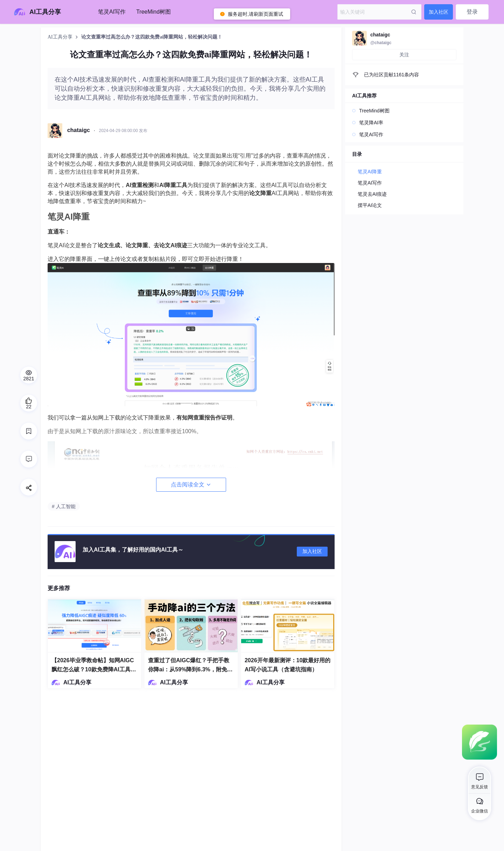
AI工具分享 (61, 37)
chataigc (380, 35)
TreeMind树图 (153, 12)
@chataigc (381, 43)
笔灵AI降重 (370, 172)
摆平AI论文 (370, 205)
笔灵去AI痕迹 (372, 194)
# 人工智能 (64, 506)
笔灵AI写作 (112, 12)
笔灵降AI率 (371, 123)
